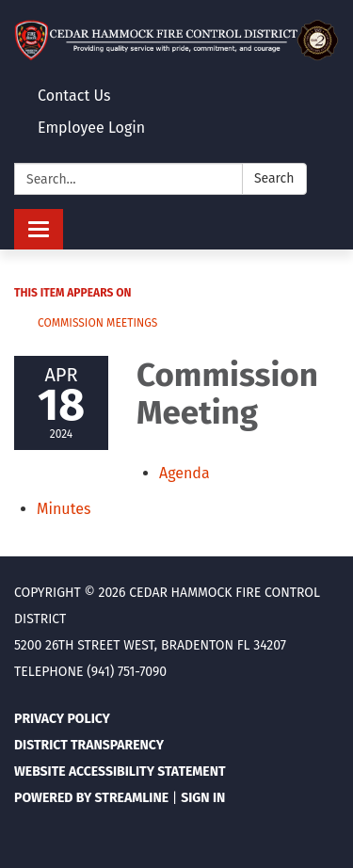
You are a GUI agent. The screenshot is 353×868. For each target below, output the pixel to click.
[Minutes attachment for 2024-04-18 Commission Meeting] (64, 509)
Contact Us (74, 96)
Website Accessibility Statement (120, 772)
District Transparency (89, 745)
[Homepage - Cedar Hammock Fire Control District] (176, 40)
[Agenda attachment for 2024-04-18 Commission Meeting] (185, 473)
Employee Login (91, 128)
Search (274, 178)
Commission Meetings (97, 323)
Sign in (203, 798)
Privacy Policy (62, 719)
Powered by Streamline (91, 798)
